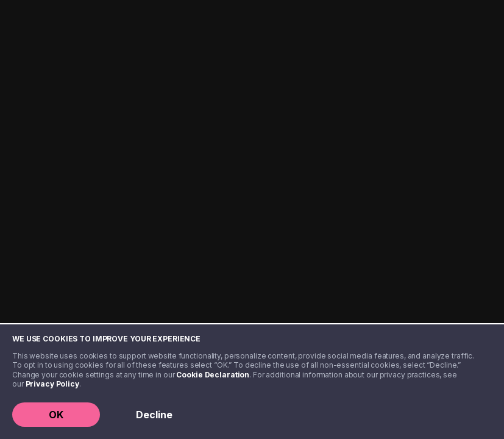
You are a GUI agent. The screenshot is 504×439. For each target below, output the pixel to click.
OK (56, 415)
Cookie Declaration (213, 375)
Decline (154, 415)
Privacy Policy (52, 384)
